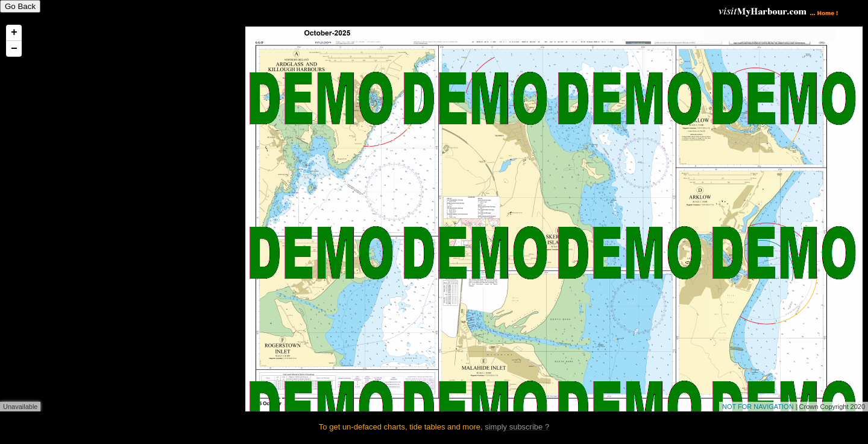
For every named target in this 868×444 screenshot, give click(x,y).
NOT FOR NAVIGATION (758, 407)
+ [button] (14, 33)
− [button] (14, 49)
